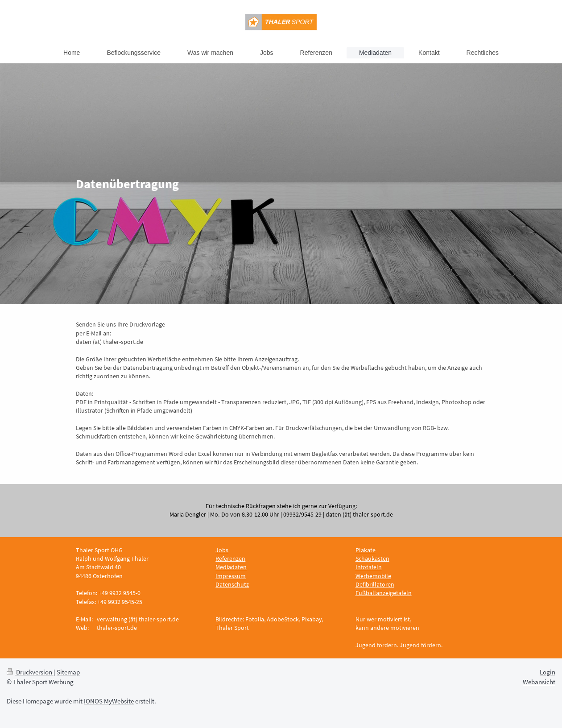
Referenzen (230, 558)
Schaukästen (372, 558)
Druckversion (30, 672)
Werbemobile (373, 576)
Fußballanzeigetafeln (384, 593)
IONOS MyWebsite (109, 701)
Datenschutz (232, 584)
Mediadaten (231, 567)
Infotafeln (369, 567)
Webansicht (539, 682)
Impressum (231, 576)
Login (548, 672)
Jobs (222, 550)
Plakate (366, 550)
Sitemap (68, 672)
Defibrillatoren (375, 584)
